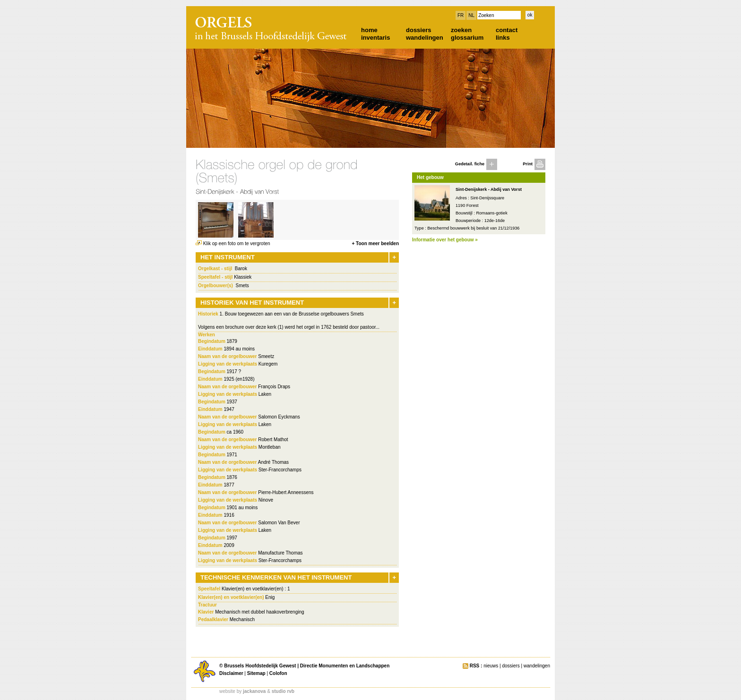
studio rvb (283, 691)
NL (471, 15)
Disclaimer (231, 673)
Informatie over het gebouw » (445, 240)
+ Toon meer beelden (375, 243)
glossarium (467, 38)
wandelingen (425, 38)
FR (461, 15)
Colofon (278, 673)
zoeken (461, 30)
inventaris (375, 38)
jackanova (254, 691)
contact (507, 30)
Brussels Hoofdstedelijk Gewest (260, 666)
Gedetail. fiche (470, 164)
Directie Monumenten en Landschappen (345, 666)
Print (528, 164)
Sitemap (256, 673)
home (369, 30)
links (503, 38)
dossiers (418, 30)
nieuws (491, 666)
